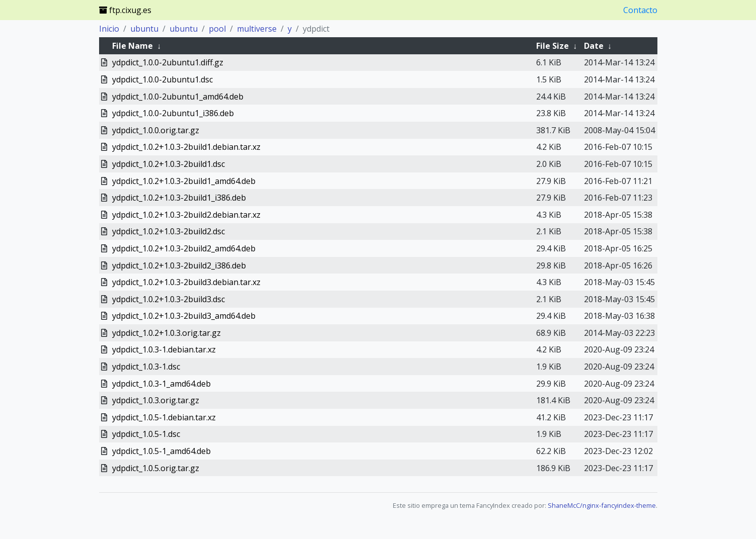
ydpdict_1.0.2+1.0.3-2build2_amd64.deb (184, 248)
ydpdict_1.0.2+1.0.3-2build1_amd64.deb (184, 181)
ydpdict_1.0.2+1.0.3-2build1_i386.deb (179, 198)
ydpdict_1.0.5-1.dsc (146, 434)
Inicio (109, 29)
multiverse (257, 29)
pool (217, 29)
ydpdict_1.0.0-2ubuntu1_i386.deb (173, 113)
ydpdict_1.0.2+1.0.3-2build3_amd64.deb (184, 316)
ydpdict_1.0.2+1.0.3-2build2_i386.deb (179, 265)
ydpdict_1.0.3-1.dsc (146, 367)
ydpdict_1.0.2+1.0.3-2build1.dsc (169, 164)
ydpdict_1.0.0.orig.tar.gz (156, 130)
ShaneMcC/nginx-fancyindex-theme (602, 505)
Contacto (640, 10)
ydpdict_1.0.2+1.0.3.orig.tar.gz (166, 333)
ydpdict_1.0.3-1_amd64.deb (161, 384)
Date (594, 46)
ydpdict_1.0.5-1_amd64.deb (161, 451)
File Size (553, 46)
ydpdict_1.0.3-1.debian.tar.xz (164, 349)
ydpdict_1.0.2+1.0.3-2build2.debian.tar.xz (186, 215)
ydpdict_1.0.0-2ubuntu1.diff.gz (168, 62)
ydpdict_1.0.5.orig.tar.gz (156, 468)
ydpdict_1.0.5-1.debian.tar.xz (164, 417)
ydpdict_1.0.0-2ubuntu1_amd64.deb (178, 97)
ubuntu (144, 29)
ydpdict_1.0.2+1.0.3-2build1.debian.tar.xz (186, 147)
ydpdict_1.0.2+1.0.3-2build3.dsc (169, 299)
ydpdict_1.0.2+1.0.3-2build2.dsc (169, 231)
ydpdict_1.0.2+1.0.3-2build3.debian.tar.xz (186, 282)
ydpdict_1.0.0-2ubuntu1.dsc (162, 79)
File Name (133, 46)
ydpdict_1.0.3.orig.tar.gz (156, 400)
